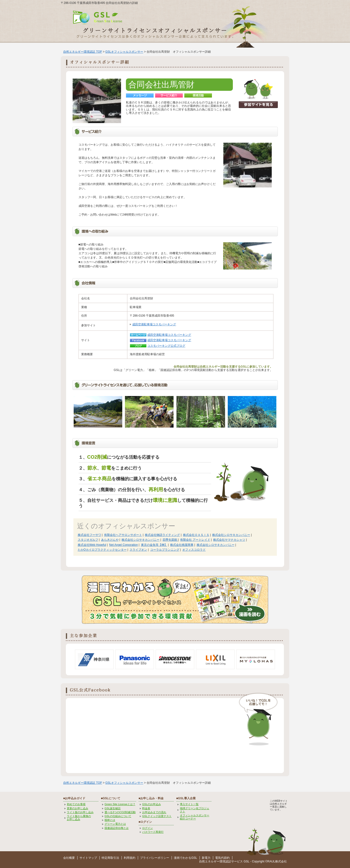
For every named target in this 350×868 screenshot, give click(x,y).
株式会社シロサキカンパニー (231, 535)
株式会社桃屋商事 (182, 545)
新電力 (206, 858)
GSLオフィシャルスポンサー (124, 52)
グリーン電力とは (115, 824)
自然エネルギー (209, 861)
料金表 (146, 808)
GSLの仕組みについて (118, 816)
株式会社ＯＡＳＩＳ (196, 535)
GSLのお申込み (152, 804)
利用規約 (130, 858)
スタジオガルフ (88, 540)
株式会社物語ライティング (162, 535)
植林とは (110, 820)
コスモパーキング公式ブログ (166, 346)
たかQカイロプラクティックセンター (102, 550)
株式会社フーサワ (89, 535)
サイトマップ (88, 858)
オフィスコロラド (194, 550)
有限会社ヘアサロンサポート (123, 535)
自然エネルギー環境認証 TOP (83, 52)
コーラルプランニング (165, 550)
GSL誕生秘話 (113, 808)
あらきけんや (110, 540)
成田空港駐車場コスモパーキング (154, 324)
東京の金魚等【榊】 (154, 545)
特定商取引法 (110, 858)
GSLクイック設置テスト (157, 816)
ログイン (148, 828)
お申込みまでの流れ (154, 812)
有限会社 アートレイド (195, 540)
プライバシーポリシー (155, 858)
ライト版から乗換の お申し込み (79, 818)
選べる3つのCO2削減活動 (120, 812)
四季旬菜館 (170, 540)
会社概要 (69, 858)
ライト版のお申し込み (80, 812)
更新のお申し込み (78, 808)
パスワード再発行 (153, 832)
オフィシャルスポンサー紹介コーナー (195, 817)
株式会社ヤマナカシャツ (229, 540)
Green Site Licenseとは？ (120, 804)
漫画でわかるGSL (185, 858)
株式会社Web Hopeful (92, 545)
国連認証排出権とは (117, 828)
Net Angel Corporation (123, 545)
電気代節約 (222, 858)
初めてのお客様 (76, 804)
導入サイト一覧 (189, 804)
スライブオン (138, 550)
